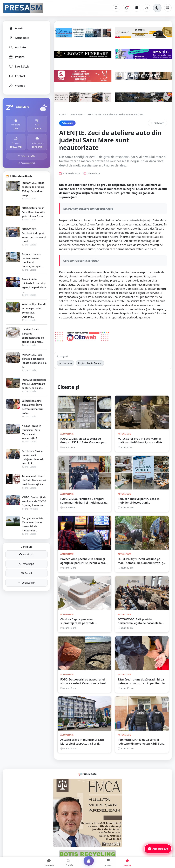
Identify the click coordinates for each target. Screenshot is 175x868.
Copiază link (27, 583)
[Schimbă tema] (157, 8)
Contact (17, 76)
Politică (17, 57)
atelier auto (66, 363)
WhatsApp (26, 564)
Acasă (16, 28)
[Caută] (116, 8)
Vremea (17, 86)
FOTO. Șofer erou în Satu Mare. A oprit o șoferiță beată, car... (33, 212)
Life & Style (19, 66)
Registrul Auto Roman (90, 363)
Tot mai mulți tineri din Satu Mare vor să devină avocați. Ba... (34, 480)
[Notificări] (126, 8)
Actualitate (19, 38)
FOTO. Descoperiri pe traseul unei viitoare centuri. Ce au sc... (34, 384)
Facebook (27, 554)
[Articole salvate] (137, 8)
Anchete (17, 47)
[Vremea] (147, 8)
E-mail (26, 573)
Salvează (158, 123)
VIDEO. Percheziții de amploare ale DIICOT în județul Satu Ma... (34, 501)
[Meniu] (168, 8)
